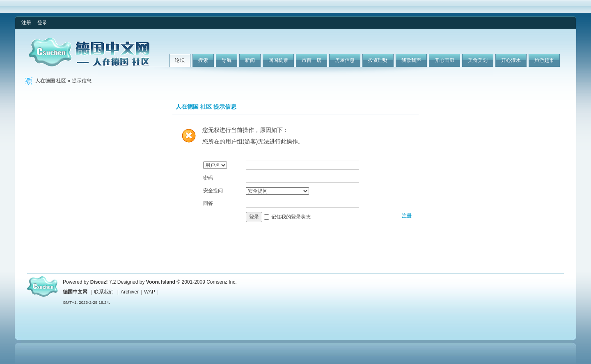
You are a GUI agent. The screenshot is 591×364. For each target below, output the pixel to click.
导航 (227, 60)
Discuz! (99, 282)
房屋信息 (345, 60)
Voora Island (161, 282)
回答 (208, 203)
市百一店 (312, 60)
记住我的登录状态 (291, 217)
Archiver (130, 292)
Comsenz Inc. (221, 282)
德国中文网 (75, 292)
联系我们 (104, 292)
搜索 (203, 60)
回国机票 (278, 60)
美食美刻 (478, 60)
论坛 (180, 60)
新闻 (250, 60)
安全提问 (213, 191)
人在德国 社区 (51, 81)
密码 (208, 178)
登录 (42, 23)
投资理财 (378, 60)
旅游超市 (544, 60)
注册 (26, 23)
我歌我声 (411, 60)
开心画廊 (444, 60)
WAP (150, 292)
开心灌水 (511, 60)
